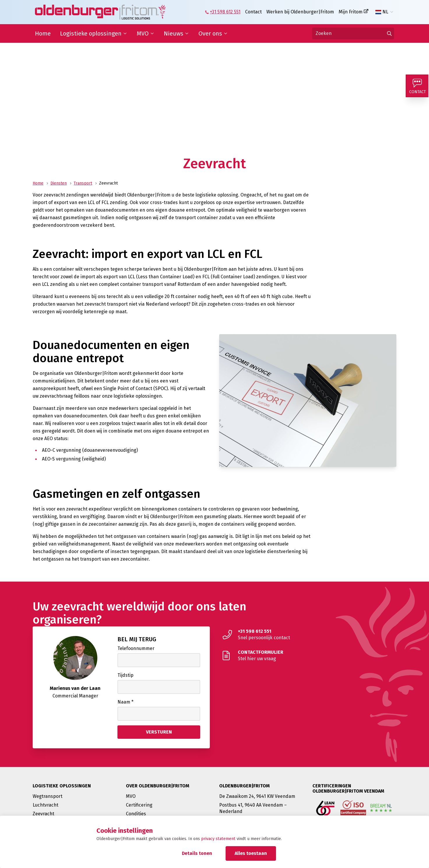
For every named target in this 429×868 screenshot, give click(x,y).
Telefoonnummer (136, 648)
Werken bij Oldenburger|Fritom (300, 12)
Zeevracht (43, 814)
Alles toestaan (251, 853)
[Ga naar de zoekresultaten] (389, 33)
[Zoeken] (353, 33)
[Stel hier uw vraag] (308, 656)
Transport (83, 183)
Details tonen (197, 853)
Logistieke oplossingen (91, 33)
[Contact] (417, 86)
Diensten (59, 183)
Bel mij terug (137, 639)
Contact (253, 12)
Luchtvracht (45, 805)
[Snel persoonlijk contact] (308, 635)
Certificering (139, 805)
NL (382, 12)
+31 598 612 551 (225, 12)
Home (43, 33)
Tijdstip (125, 675)
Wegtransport (48, 796)
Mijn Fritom (351, 12)
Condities (136, 814)
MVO (143, 33)
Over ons (210, 33)
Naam (125, 702)
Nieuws (174, 33)
